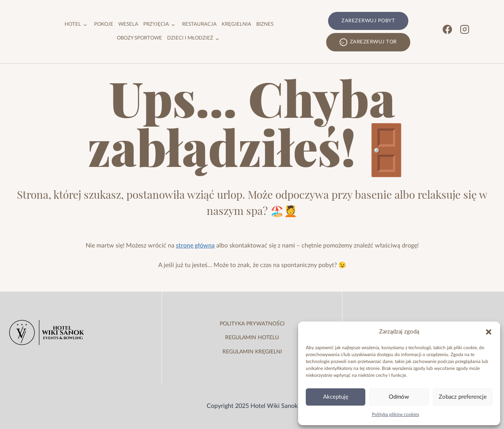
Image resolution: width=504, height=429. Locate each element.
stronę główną (195, 246)
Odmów (399, 397)
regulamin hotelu (252, 338)
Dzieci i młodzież (190, 38)
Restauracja (199, 24)
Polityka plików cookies (395, 414)
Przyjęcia (156, 24)
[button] (489, 332)
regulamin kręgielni (252, 352)
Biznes (265, 24)
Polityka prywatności (252, 324)
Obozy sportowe (139, 38)
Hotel (73, 24)
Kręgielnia (236, 24)
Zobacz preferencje (463, 397)
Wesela (128, 24)
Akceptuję (336, 397)
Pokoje (104, 24)
